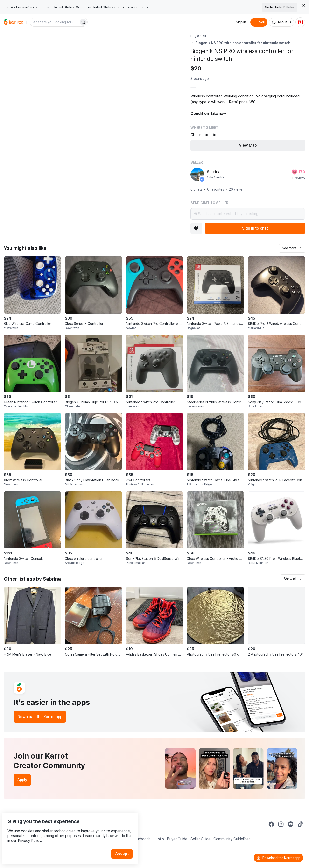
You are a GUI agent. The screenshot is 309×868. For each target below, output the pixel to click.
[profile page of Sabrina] (197, 174)
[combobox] (55, 22)
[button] (292, 248)
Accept (125, 844)
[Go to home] (14, 22)
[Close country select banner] (304, 5)
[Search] (83, 22)
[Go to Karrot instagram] (281, 824)
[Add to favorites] (196, 228)
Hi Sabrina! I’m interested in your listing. (248, 214)
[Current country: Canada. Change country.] (300, 22)
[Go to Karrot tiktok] (300, 824)
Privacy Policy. (65, 831)
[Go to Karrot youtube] (291, 824)
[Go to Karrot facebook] (271, 824)
